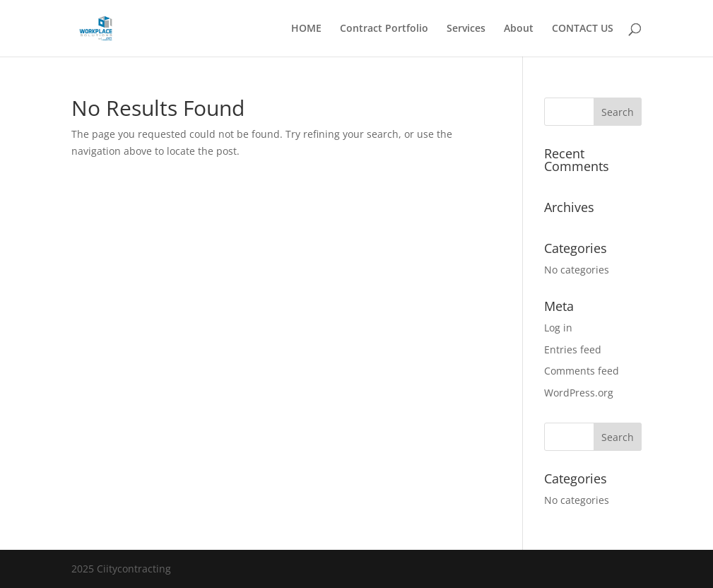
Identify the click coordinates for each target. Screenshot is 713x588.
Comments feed (582, 371)
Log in (558, 328)
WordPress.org (579, 393)
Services (466, 29)
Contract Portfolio (384, 29)
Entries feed (573, 349)
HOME (306, 29)
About (519, 29)
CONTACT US (583, 29)
